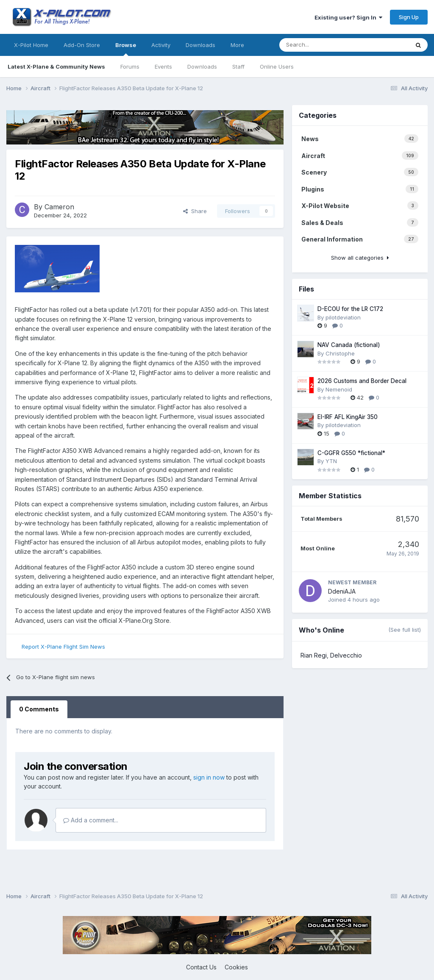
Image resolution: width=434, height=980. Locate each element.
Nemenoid (339, 389)
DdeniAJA (342, 591)
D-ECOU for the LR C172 (350, 309)
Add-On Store (82, 45)
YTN (331, 461)
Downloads (202, 67)
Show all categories (360, 258)
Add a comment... (91, 820)
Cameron (59, 207)
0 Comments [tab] (39, 709)
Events (163, 67)
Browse (126, 49)
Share (195, 211)
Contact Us (201, 967)
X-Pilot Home (31, 45)
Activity (161, 45)
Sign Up (409, 17)
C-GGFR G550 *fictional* (351, 453)
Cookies (236, 967)
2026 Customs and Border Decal (362, 381)
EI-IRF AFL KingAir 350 (348, 417)
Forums (130, 67)
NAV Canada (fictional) (349, 345)
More (237, 45)
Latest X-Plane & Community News (56, 67)
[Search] (299, 45)
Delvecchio (346, 655)
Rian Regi (314, 655)
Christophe (340, 353)
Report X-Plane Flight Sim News (63, 647)
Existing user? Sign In (348, 17)
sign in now (209, 777)
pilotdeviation (343, 317)
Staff (238, 67)
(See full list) (405, 630)
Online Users (277, 67)
